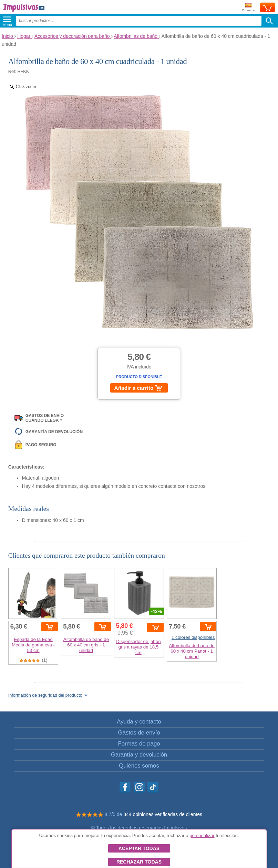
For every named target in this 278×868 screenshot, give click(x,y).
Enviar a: (249, 8)
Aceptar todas (139, 848)
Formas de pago (139, 744)
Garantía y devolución (139, 755)
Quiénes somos (139, 766)
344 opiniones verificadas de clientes (163, 814)
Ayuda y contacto (139, 722)
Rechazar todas (139, 862)
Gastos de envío (139, 733)
